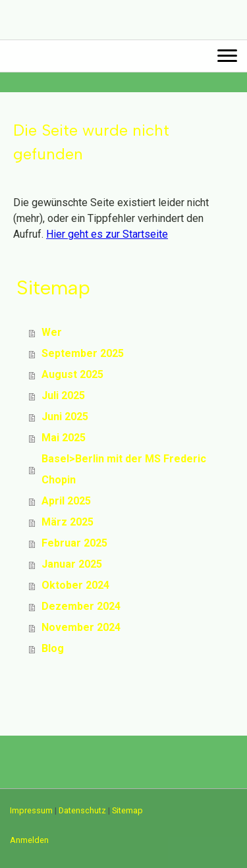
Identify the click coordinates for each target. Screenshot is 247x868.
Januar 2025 (72, 564)
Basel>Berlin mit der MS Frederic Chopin (124, 469)
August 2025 (72, 374)
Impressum (31, 810)
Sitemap (127, 810)
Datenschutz (82, 810)
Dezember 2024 (81, 606)
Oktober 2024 (75, 585)
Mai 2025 (64, 438)
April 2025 (66, 501)
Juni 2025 (65, 417)
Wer (52, 332)
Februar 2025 (74, 543)
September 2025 (83, 353)
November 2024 (81, 627)
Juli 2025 (63, 395)
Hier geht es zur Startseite (107, 234)
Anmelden (29, 840)
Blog (53, 648)
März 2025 (68, 522)
